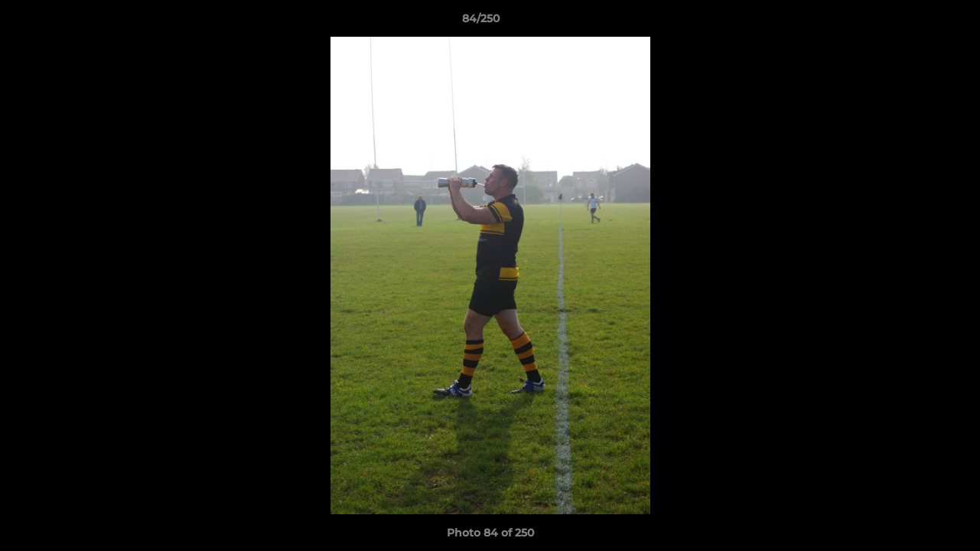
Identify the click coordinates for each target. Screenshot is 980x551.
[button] (916, 22)
